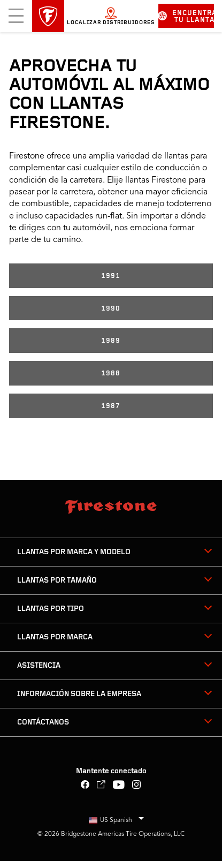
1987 (111, 406)
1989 (111, 341)
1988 (111, 373)
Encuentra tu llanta (186, 17)
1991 (111, 276)
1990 (111, 309)
